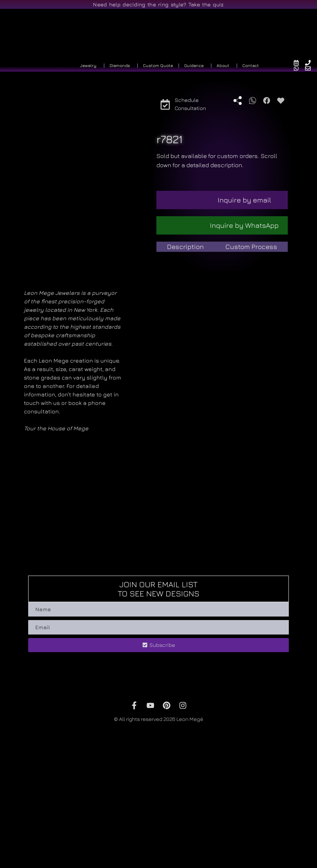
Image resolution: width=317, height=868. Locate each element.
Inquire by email (244, 200)
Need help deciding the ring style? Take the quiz (158, 4)
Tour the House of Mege (56, 530)
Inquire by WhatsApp (244, 225)
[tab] (186, 247)
